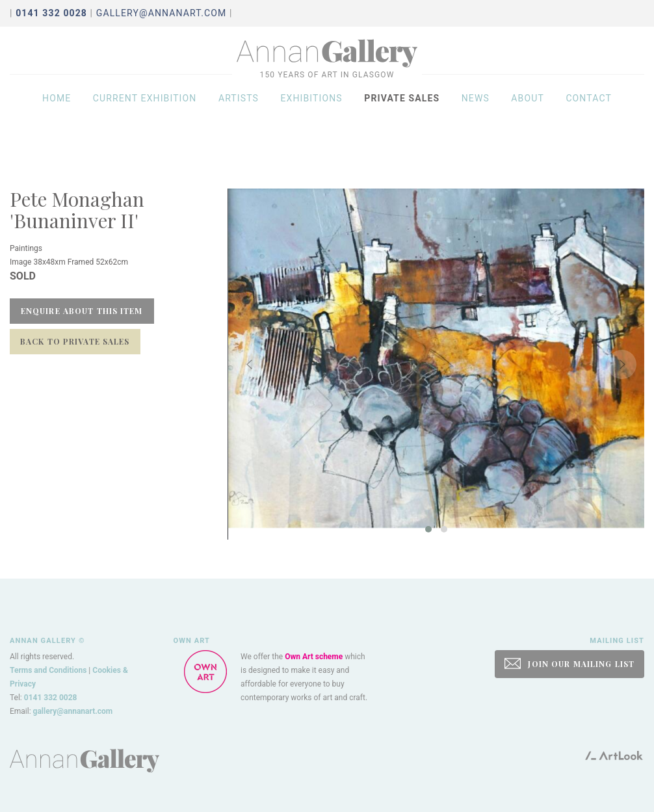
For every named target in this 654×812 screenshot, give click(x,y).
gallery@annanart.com (162, 13)
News (476, 112)
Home (57, 112)
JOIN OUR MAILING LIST (569, 663)
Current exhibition (145, 112)
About (528, 112)
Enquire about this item (82, 311)
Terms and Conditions (48, 670)
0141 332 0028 (51, 698)
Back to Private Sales (75, 341)
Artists (239, 112)
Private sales (402, 112)
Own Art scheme (314, 657)
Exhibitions (311, 112)
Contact (589, 112)
